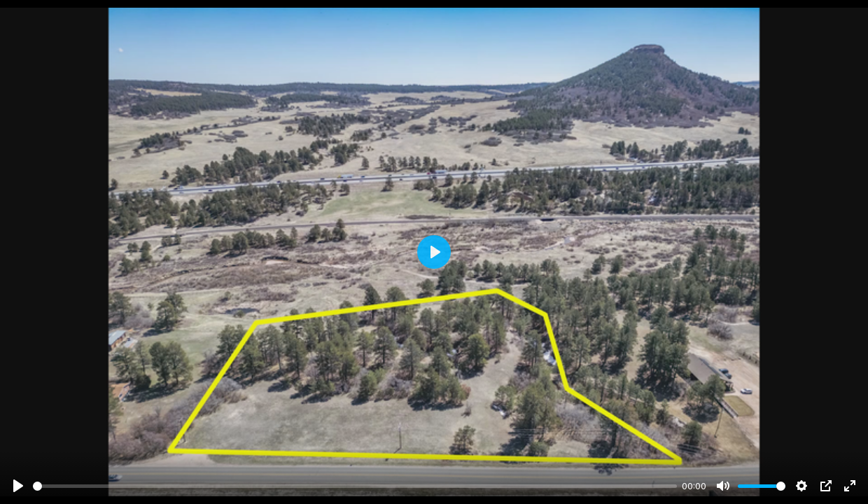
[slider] (355, 486)
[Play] (18, 486)
